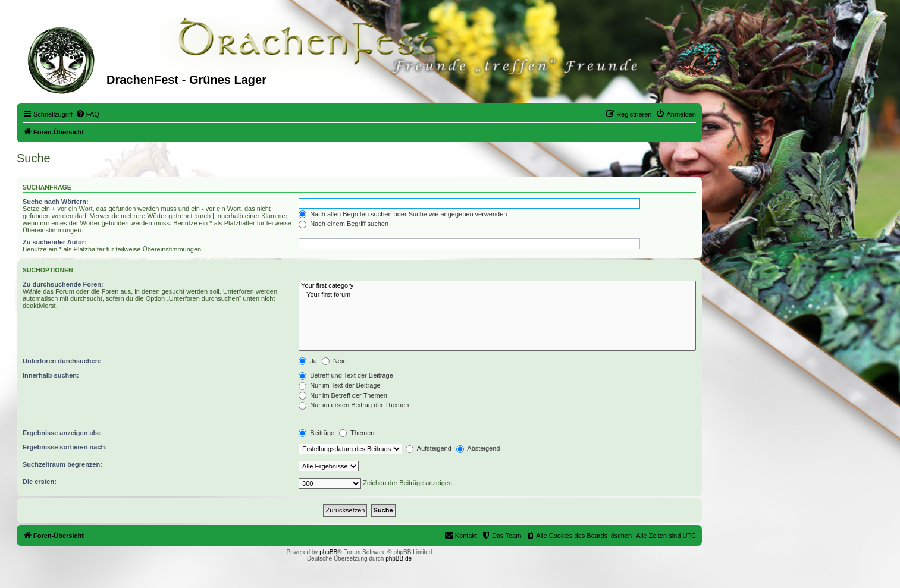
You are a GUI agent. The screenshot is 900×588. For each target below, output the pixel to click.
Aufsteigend (429, 448)
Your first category (497, 286)
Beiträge (316, 433)
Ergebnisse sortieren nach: (65, 447)
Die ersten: (40, 482)
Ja (308, 361)
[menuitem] (87, 114)
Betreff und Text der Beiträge (346, 375)
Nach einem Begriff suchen (344, 224)
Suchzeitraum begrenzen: (62, 464)
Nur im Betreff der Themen (343, 395)
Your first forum (497, 295)
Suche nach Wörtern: (56, 202)
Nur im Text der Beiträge (339, 385)
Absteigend (478, 448)
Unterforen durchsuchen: (62, 361)
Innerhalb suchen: (51, 375)
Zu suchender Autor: (55, 242)
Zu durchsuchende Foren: (63, 284)
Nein (334, 361)
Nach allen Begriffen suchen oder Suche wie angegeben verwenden (403, 214)
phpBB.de (399, 559)
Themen (357, 433)
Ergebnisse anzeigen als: (62, 433)
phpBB (328, 552)
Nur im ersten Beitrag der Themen (354, 405)
